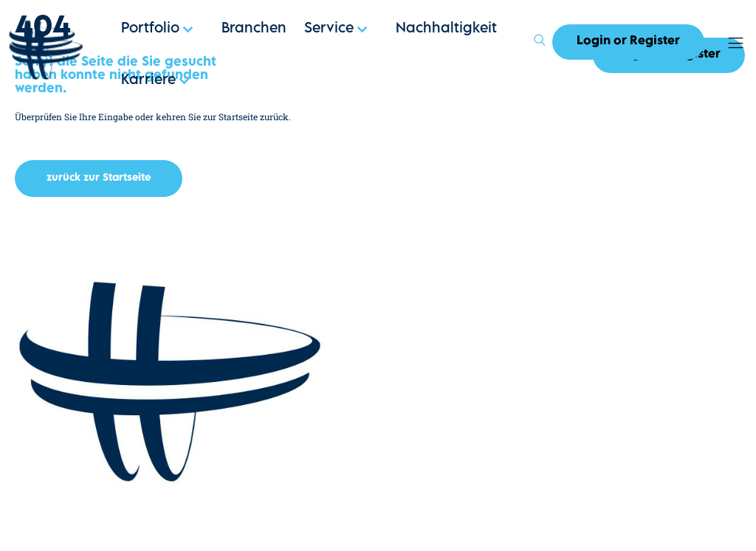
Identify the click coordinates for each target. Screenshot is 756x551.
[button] (99, 179)
